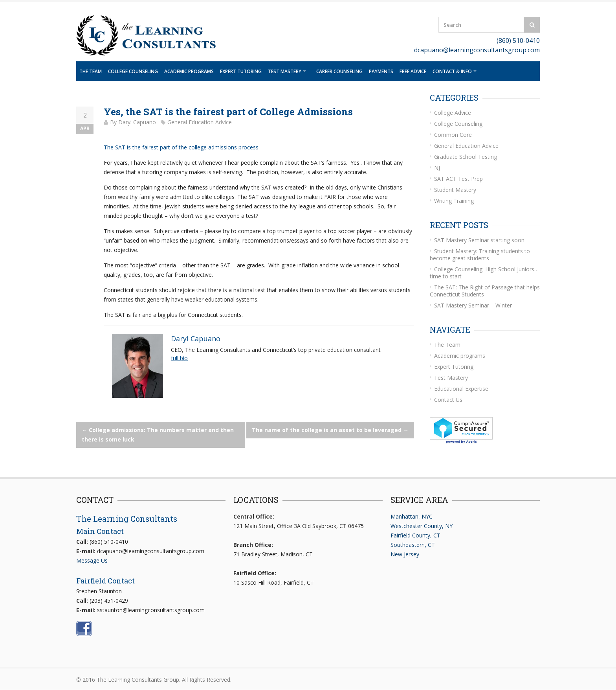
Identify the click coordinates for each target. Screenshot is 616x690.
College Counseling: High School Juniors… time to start (484, 273)
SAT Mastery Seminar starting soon (479, 240)
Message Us (92, 560)
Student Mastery (455, 190)
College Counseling (133, 71)
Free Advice (413, 71)
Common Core (453, 135)
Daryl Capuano (137, 122)
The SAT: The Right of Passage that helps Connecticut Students (485, 291)
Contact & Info (452, 71)
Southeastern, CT (413, 545)
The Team (91, 71)
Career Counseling (339, 71)
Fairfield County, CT (415, 535)
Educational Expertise (461, 389)
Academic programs (189, 71)
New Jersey (405, 554)
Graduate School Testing (466, 157)
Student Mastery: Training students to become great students (480, 255)
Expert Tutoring (241, 71)
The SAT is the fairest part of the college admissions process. (182, 147)
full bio (179, 358)
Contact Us (448, 400)
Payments (381, 71)
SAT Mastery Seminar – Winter (473, 305)
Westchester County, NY (422, 526)
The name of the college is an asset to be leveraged (330, 430)
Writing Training (454, 201)
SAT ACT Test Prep (458, 179)
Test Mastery (285, 71)
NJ (437, 168)
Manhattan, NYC (412, 516)
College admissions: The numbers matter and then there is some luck (158, 435)
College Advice (453, 113)
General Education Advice (200, 122)
